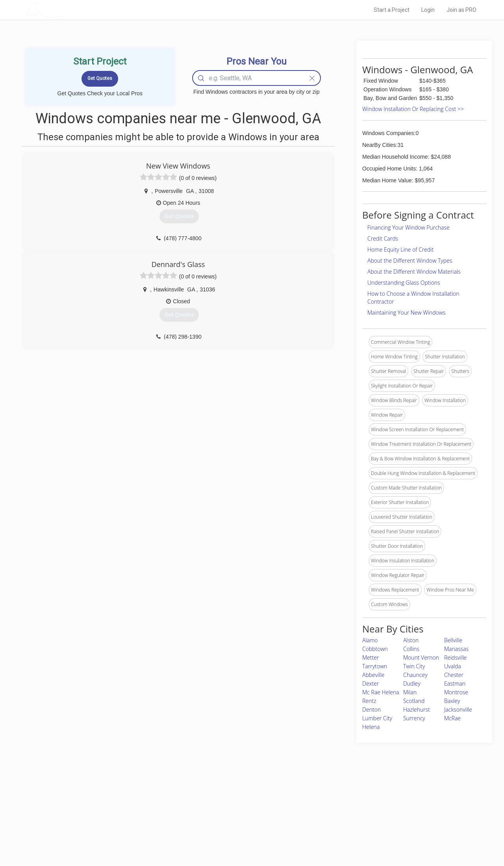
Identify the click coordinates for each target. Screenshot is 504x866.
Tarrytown (375, 666)
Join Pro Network (230, 799)
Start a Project (392, 10)
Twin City (414, 666)
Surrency (414, 718)
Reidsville (456, 657)
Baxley (452, 701)
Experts (220, 808)
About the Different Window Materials (414, 272)
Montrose (456, 692)
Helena (371, 727)
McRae (452, 718)
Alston (411, 640)
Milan (410, 692)
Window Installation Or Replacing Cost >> (413, 109)
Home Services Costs (126, 799)
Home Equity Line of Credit (400, 249)
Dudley (412, 683)
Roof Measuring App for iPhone (245, 826)
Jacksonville (458, 709)
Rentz (369, 701)
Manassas (456, 649)
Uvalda (453, 666)
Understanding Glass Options (404, 283)
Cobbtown (375, 649)
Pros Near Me (117, 808)
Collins (411, 649)
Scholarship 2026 (362, 799)
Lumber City (377, 718)
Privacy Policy (358, 808)
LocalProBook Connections (372, 826)
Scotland (414, 701)
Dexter (371, 683)
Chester (454, 675)
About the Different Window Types (410, 261)
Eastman (455, 683)
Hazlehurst (417, 709)
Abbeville (373, 675)
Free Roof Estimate (123, 826)
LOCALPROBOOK (71, 10)
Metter (371, 657)
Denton (372, 709)
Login (428, 10)
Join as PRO (461, 10)
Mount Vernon (421, 657)
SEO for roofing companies (372, 835)
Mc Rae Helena (381, 692)
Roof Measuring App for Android (246, 835)
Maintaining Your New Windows (406, 312)
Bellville (453, 640)
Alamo (370, 640)
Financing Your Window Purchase (409, 227)
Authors (352, 817)
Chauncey (415, 675)
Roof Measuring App (233, 817)
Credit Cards (383, 238)
